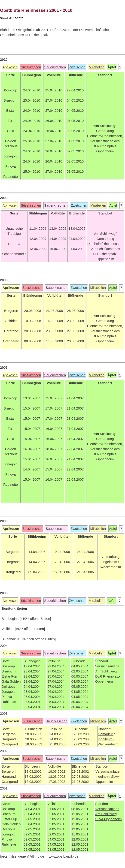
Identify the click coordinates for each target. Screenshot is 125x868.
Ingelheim (103, 777)
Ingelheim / (106, 739)
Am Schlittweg (106, 671)
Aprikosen (10, 67)
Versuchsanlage (107, 666)
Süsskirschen (31, 67)
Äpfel (113, 205)
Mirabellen (97, 67)
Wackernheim (108, 744)
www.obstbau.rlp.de (64, 856)
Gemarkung (107, 734)
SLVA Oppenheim (108, 819)
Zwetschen (77, 67)
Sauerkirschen (55, 67)
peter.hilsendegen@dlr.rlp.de (23, 856)
